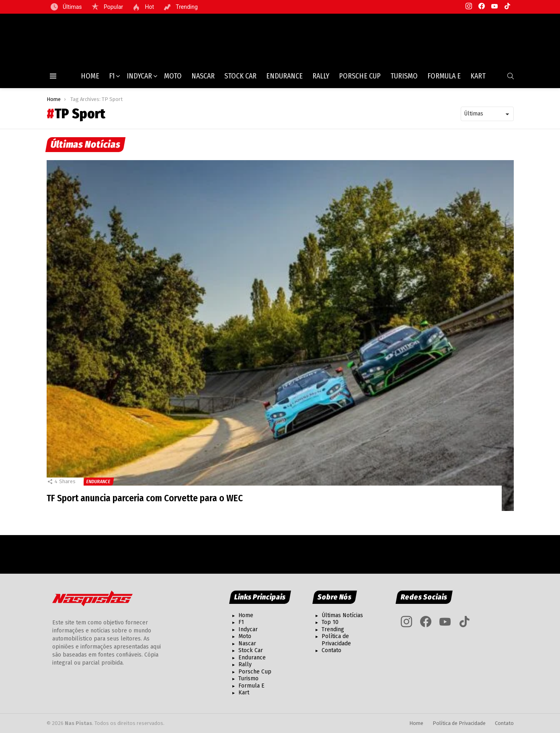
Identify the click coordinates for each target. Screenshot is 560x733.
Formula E (444, 79)
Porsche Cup (360, 79)
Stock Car (240, 79)
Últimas (72, 7)
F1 (112, 79)
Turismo (404, 79)
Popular (113, 7)
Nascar (203, 79)
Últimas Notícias (342, 615)
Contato (331, 650)
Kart (478, 79)
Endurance (284, 79)
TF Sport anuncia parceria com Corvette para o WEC (148, 501)
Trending (186, 7)
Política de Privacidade (336, 640)
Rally (321, 79)
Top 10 (330, 622)
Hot (149, 7)
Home (90, 79)
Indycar (139, 79)
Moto (173, 79)
